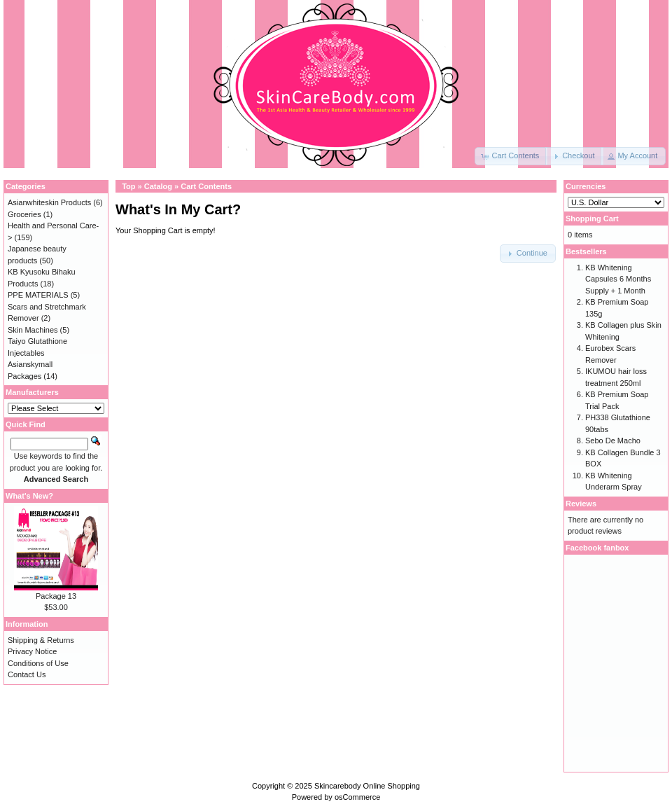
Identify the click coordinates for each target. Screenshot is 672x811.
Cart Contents (206, 186)
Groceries (24, 214)
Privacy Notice (32, 651)
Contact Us (27, 674)
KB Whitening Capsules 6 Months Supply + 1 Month (618, 279)
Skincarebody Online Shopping (367, 786)
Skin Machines (33, 330)
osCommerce (357, 797)
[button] (511, 156)
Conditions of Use (38, 663)
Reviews (581, 504)
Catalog (158, 186)
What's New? (29, 496)
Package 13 (56, 596)
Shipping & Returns (41, 640)
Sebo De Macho (613, 441)
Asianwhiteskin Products (49, 202)
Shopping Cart (592, 219)
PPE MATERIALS (38, 295)
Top (128, 186)
